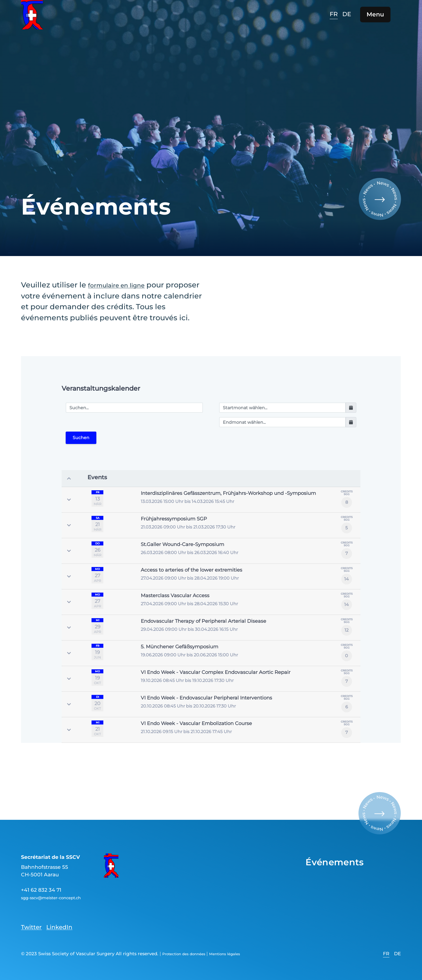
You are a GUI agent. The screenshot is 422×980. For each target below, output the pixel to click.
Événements (342, 859)
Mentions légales (242, 953)
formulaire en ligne (124, 289)
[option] (344, 19)
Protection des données (190, 953)
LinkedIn (68, 925)
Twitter (34, 925)
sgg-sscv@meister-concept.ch (60, 896)
